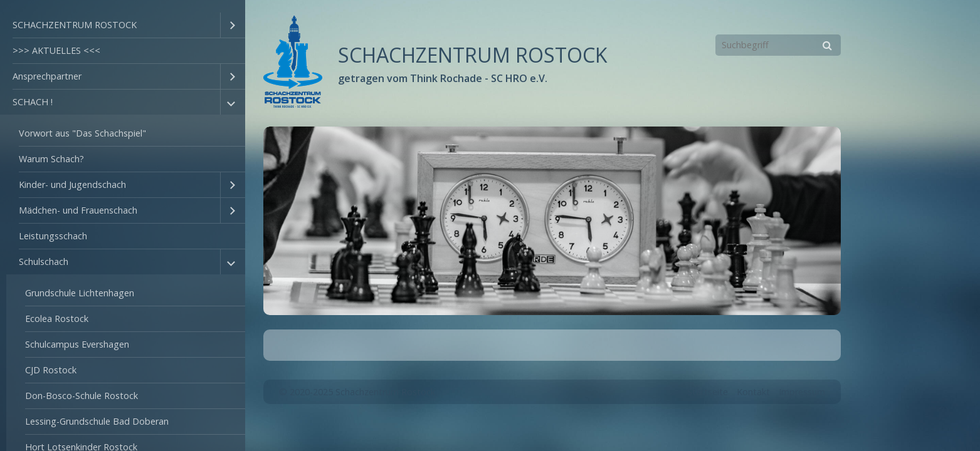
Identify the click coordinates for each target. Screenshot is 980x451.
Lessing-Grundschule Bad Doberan (97, 421)
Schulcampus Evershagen (77, 344)
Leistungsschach (53, 236)
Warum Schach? (51, 159)
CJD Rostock (51, 370)
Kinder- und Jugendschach (72, 184)
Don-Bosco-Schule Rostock (82, 396)
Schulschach (44, 262)
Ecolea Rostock (57, 319)
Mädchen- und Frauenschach (78, 210)
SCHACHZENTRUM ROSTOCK (75, 25)
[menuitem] (123, 25)
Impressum (802, 392)
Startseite (708, 392)
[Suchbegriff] (778, 45)
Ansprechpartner (47, 76)
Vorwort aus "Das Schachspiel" (82, 133)
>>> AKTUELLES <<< (56, 50)
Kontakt (753, 392)
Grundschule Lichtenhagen (80, 293)
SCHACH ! (33, 102)
